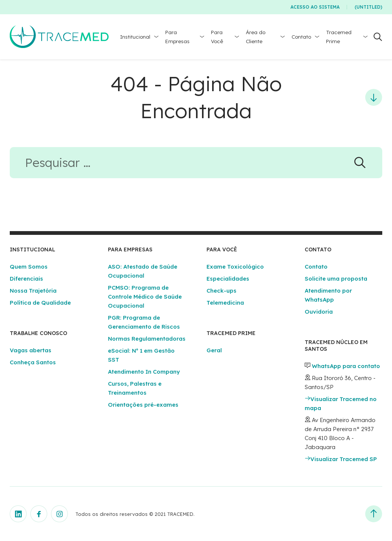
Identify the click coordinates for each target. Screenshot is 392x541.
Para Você (217, 37)
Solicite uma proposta (336, 279)
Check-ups (221, 291)
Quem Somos (29, 267)
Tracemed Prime (339, 37)
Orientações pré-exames (143, 405)
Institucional (135, 37)
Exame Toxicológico (235, 267)
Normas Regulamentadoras (147, 339)
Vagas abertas (31, 350)
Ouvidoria (319, 312)
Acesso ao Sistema (315, 7)
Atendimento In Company (144, 372)
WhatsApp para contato (346, 366)
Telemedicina (225, 303)
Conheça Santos (33, 362)
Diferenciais (26, 279)
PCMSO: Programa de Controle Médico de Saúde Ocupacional (145, 297)
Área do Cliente (256, 37)
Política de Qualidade (40, 303)
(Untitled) (368, 7)
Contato (301, 37)
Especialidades (228, 279)
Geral (214, 350)
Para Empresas (177, 37)
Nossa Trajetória (33, 291)
